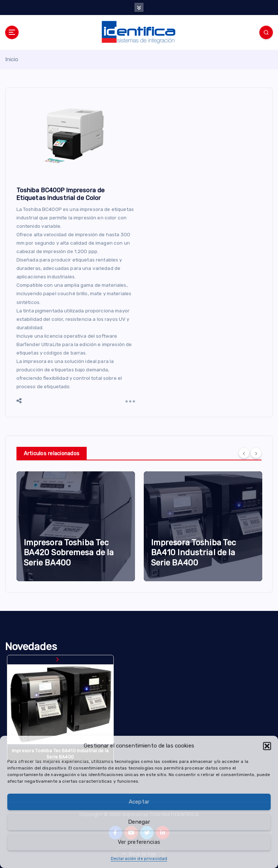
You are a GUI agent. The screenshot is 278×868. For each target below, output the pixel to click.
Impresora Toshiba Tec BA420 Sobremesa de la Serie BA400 (69, 553)
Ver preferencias (139, 842)
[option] (76, 526)
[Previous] (244, 453)
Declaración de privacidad (139, 858)
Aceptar (139, 802)
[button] (267, 746)
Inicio (12, 59)
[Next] (256, 453)
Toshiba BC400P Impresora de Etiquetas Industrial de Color (61, 194)
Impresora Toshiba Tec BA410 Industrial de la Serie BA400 (194, 553)
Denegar (139, 822)
